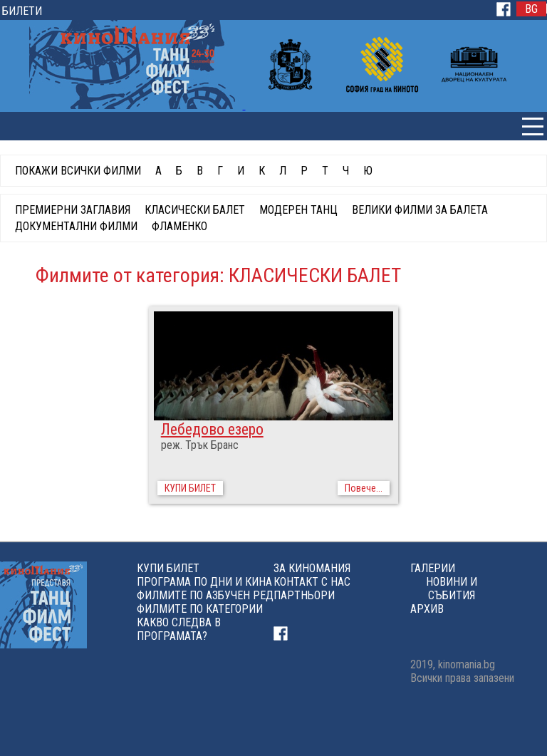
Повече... (364, 488)
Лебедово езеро (212, 429)
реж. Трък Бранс (200, 445)
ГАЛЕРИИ (433, 568)
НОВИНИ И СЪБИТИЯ (452, 589)
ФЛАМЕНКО (179, 226)
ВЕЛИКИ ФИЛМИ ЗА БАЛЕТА (420, 210)
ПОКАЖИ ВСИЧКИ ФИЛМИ (78, 171)
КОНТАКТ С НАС (312, 582)
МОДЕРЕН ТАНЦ (298, 210)
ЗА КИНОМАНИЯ (312, 568)
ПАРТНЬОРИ (304, 595)
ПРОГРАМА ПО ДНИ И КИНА (204, 582)
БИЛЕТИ (22, 11)
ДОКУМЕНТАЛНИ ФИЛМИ (76, 226)
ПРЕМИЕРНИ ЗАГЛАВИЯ (73, 210)
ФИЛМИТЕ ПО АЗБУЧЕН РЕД (205, 595)
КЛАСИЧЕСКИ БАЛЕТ (195, 210)
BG (531, 9)
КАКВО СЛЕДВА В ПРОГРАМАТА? (179, 629)
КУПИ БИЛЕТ (190, 488)
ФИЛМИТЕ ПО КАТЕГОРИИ (200, 609)
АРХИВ (427, 609)
